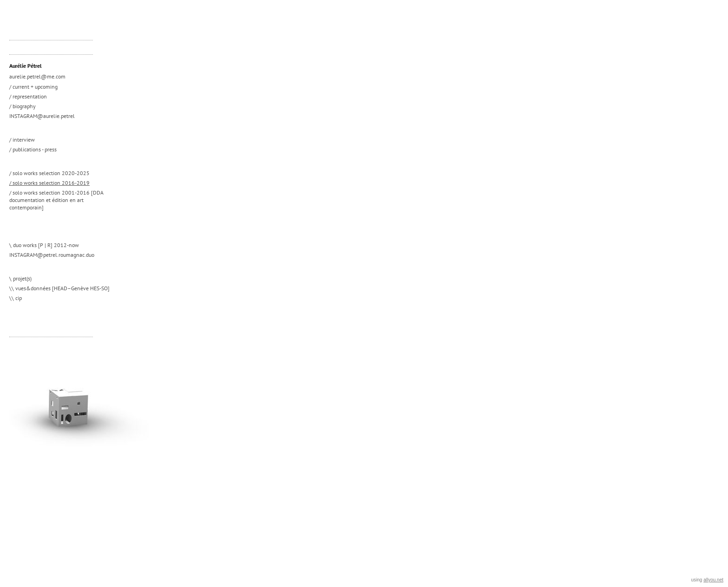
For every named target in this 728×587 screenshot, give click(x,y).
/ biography (23, 106)
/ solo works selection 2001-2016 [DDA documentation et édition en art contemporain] (56, 200)
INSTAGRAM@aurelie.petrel (42, 116)
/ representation (28, 96)
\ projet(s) (20, 278)
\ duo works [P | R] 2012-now (44, 245)
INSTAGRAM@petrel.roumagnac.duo (52, 255)
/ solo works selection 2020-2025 (49, 173)
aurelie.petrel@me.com (37, 76)
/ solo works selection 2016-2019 (49, 183)
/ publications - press (33, 149)
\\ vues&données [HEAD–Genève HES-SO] (59, 288)
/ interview (22, 140)
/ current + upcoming (33, 87)
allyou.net (713, 580)
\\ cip (16, 298)
